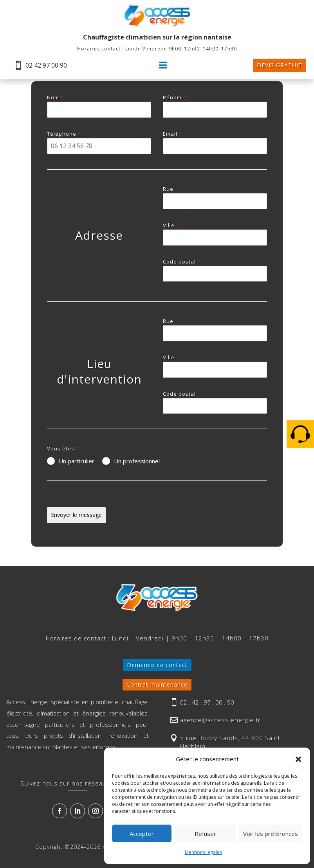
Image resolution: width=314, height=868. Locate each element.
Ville (171, 225)
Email (172, 134)
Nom (55, 97)
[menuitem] (40, 65)
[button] (298, 759)
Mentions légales (203, 852)
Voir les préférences (271, 834)
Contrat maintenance (157, 684)
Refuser (205, 834)
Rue (171, 189)
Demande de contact (157, 665)
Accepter (142, 834)
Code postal (182, 262)
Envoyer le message (76, 515)
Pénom (175, 97)
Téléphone (64, 134)
